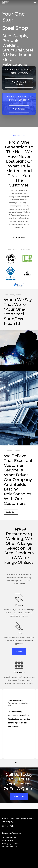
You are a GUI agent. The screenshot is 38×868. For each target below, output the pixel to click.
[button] (35, 2)
